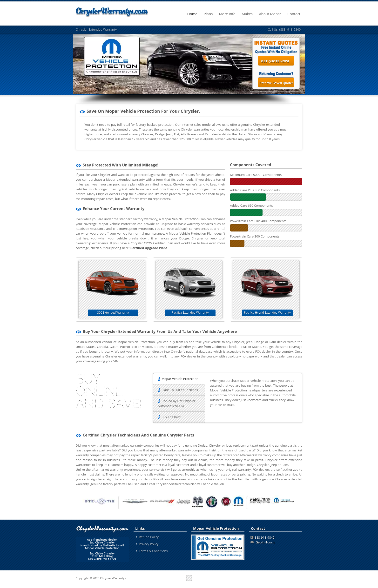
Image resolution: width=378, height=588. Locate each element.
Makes (249, 14)
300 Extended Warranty (113, 313)
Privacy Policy (149, 544)
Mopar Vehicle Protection (180, 219)
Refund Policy (149, 537)
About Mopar (272, 14)
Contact (296, 14)
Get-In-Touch (263, 542)
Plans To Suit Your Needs (178, 390)
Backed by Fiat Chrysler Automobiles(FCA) (177, 403)
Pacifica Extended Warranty (190, 313)
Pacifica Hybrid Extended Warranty (267, 313)
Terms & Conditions (153, 551)
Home (194, 14)
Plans (210, 14)
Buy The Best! (170, 417)
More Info (229, 14)
